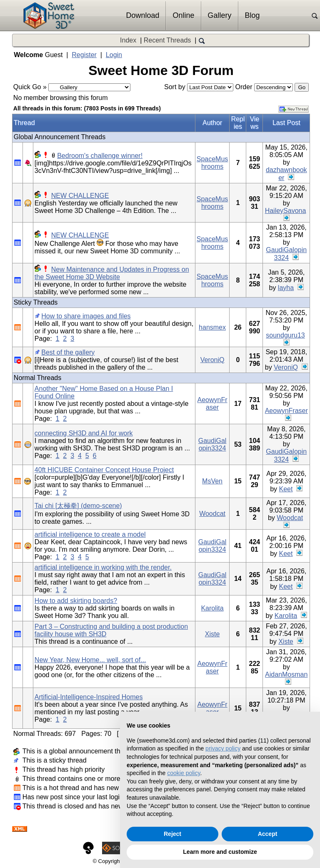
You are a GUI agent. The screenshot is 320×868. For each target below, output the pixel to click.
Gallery (220, 15)
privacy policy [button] (223, 748)
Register (84, 55)
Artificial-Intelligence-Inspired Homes (89, 697)
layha (286, 288)
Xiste (212, 634)
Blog (252, 15)
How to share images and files (86, 316)
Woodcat (212, 514)
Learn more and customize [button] (220, 852)
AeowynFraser (212, 404)
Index (128, 40)
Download (142, 15)
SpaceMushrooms (212, 163)
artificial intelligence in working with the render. (103, 567)
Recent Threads (167, 40)
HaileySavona (286, 211)
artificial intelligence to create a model (90, 534)
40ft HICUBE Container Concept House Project (104, 470)
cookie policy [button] (184, 773)
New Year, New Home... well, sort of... (90, 660)
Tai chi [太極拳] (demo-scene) (78, 506)
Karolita (212, 608)
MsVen (212, 481)
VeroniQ (212, 360)
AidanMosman (286, 674)
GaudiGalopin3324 (212, 444)
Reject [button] (172, 834)
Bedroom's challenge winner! (100, 156)
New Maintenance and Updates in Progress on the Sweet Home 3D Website (112, 273)
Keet (286, 489)
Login (114, 55)
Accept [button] (268, 834)
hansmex (212, 327)
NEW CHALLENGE (80, 196)
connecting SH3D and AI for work (84, 433)
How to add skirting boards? (76, 601)
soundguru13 (285, 335)
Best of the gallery (68, 352)
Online (183, 15)
